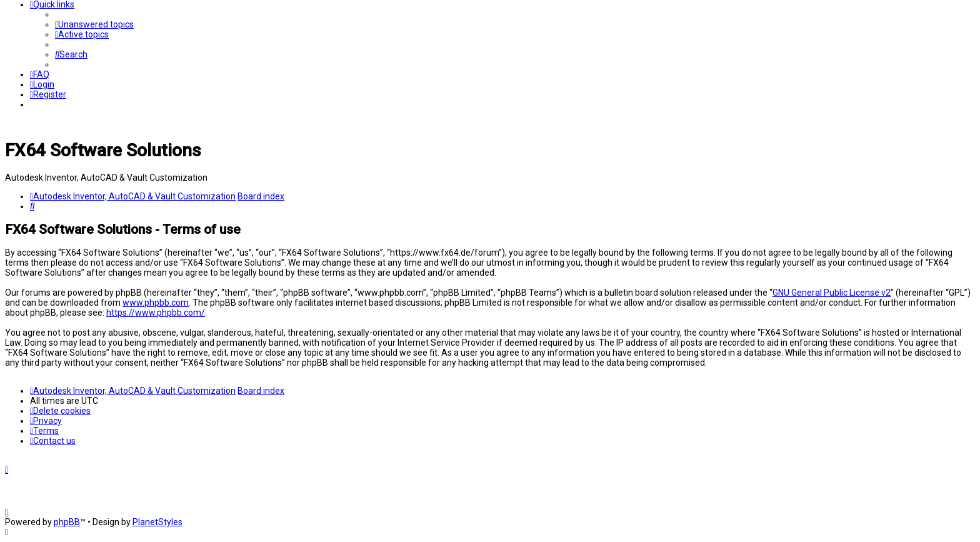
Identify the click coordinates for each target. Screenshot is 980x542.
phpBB (67, 522)
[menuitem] (94, 24)
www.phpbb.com (156, 303)
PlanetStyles (157, 522)
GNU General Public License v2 (832, 293)
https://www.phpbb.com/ (156, 313)
